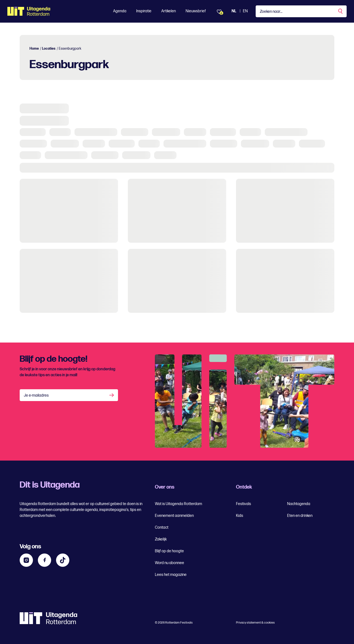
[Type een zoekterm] (301, 11)
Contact (162, 528)
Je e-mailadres (36, 396)
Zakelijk (161, 539)
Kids (240, 516)
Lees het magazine (171, 575)
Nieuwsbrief (196, 11)
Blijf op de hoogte (169, 551)
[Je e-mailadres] (69, 395)
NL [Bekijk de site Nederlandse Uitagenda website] (234, 11)
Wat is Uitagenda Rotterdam (178, 504)
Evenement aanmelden (174, 516)
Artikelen (169, 11)
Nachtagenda (299, 504)
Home (34, 49)
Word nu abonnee (170, 563)
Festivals (243, 504)
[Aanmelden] (112, 395)
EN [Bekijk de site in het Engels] (245, 11)
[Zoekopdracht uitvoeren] (341, 11)
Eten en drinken (300, 516)
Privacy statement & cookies (255, 623)
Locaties (49, 49)
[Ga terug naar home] (29, 11)
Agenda (120, 11)
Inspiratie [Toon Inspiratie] (144, 11)
